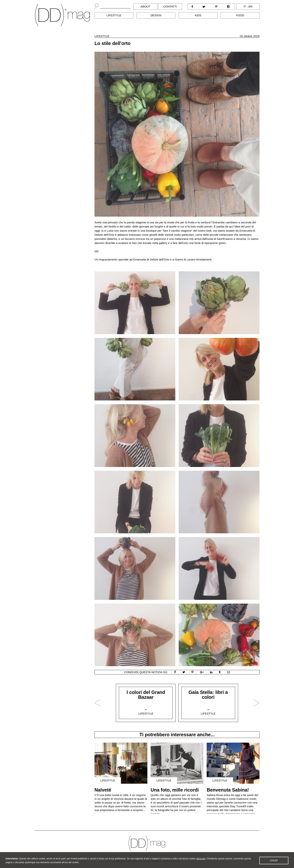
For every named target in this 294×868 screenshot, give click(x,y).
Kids (198, 15)
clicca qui (201, 862)
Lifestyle (114, 15)
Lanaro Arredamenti (199, 259)
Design (156, 15)
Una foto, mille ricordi (175, 790)
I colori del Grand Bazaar (146, 695)
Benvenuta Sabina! (228, 790)
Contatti (170, 6)
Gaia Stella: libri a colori (208, 695)
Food (240, 15)
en (250, 6)
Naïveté (103, 790)
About (145, 6)
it (245, 6)
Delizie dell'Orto (159, 259)
